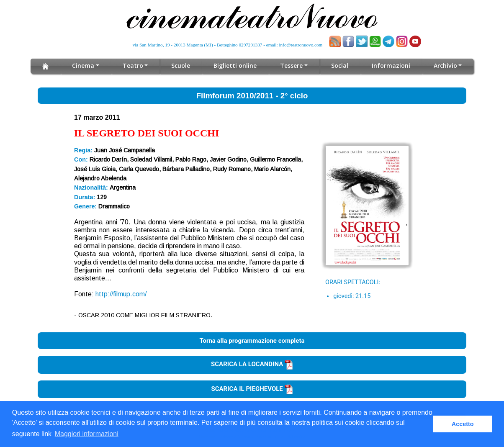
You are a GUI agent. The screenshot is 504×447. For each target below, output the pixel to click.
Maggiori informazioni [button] (87, 434)
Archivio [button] (445, 66)
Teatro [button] (133, 66)
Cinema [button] (83, 66)
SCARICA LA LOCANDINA (252, 364)
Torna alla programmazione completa (252, 341)
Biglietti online (235, 66)
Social (340, 66)
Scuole (181, 66)
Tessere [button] (292, 66)
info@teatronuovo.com (301, 45)
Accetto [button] (463, 424)
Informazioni (391, 66)
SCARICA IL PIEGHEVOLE (252, 389)
